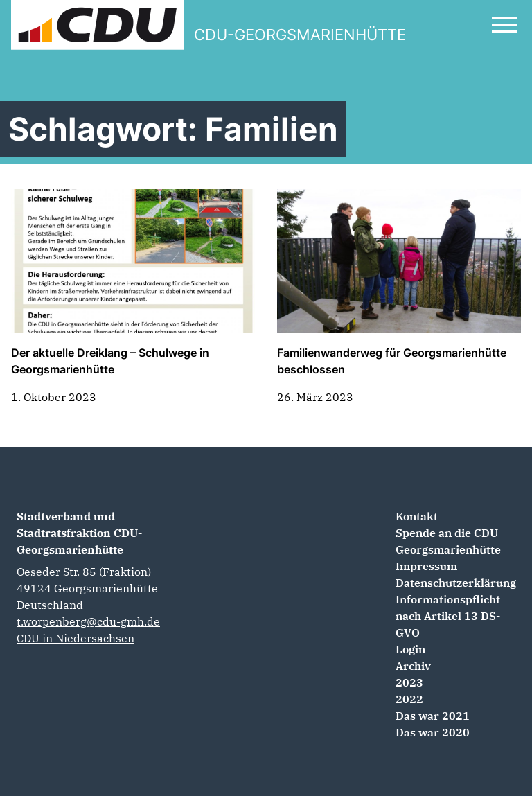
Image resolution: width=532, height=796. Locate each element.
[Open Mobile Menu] (504, 25)
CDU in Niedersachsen (76, 638)
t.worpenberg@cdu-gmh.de (88, 621)
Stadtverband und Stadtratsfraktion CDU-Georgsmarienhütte (79, 533)
